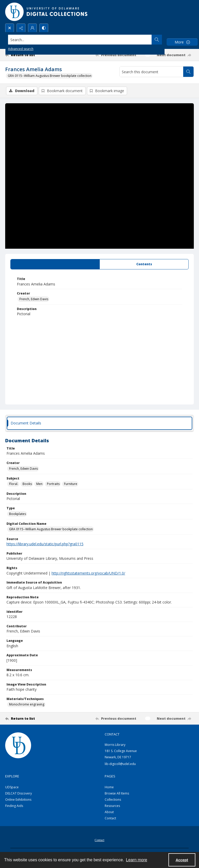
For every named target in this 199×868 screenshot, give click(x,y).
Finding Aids (14, 806)
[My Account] (32, 28)
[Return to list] (30, 55)
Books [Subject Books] (27, 484)
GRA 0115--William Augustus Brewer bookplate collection (50, 76)
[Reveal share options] (21, 28)
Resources (112, 806)
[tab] (55, 264)
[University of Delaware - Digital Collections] (47, 12)
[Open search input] (10, 28)
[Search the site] (80, 40)
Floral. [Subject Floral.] (14, 484)
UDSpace (12, 787)
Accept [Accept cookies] (182, 860)
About (109, 812)
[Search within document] (188, 72)
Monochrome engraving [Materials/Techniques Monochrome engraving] (27, 704)
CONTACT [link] (112, 734)
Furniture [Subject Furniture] (71, 484)
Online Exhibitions (18, 800)
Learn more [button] (137, 860)
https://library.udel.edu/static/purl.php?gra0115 (45, 544)
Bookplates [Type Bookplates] (17, 514)
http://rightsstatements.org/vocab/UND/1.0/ (88, 573)
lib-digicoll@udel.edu (120, 764)
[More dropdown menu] (182, 42)
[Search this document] (151, 72)
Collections (113, 800)
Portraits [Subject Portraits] (53, 484)
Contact (110, 818)
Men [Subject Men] (39, 484)
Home (109, 787)
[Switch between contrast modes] (44, 28)
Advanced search (21, 49)
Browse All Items (117, 793)
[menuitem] (99, 840)
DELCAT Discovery (19, 793)
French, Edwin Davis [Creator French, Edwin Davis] (34, 299)
